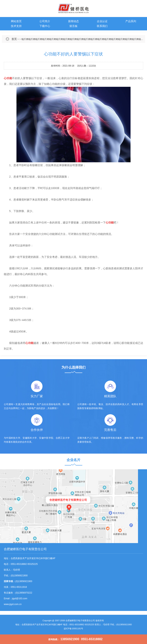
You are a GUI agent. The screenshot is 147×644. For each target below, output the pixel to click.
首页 (14, 39)
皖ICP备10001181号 (73, 629)
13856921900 (70, 639)
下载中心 (45, 26)
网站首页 (16, 21)
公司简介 (45, 21)
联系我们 (102, 26)
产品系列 (131, 21)
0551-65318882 (92, 639)
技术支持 (16, 26)
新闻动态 (73, 21)
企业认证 (102, 21)
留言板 (73, 26)
